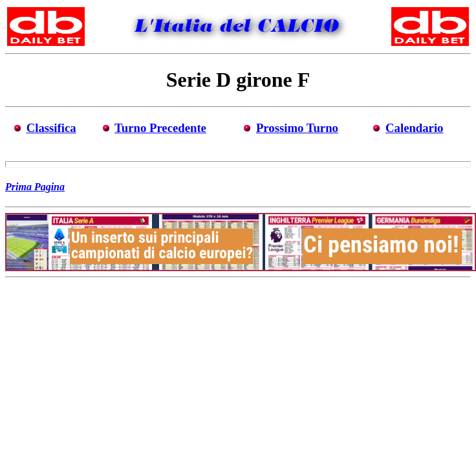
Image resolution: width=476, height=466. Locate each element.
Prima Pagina (35, 187)
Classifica (51, 128)
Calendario (414, 128)
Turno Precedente (160, 128)
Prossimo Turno (297, 128)
